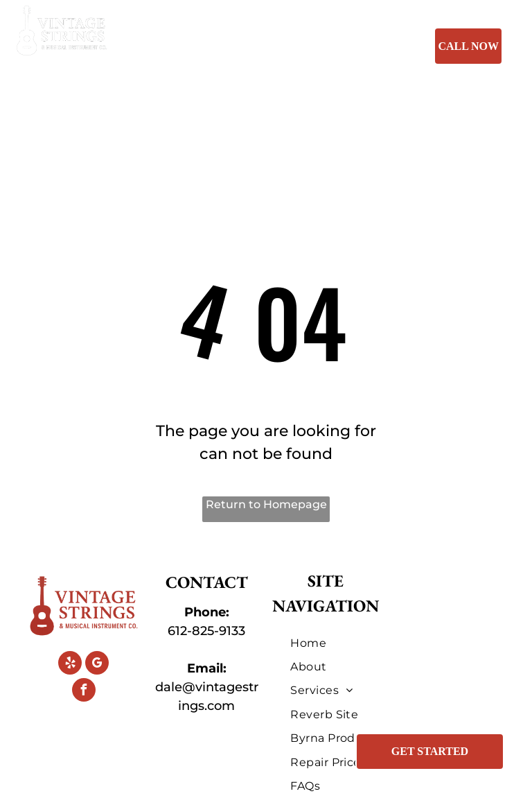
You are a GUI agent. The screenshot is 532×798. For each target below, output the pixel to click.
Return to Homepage (266, 504)
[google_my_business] (97, 665)
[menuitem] (204, 49)
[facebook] (84, 692)
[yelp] (70, 665)
